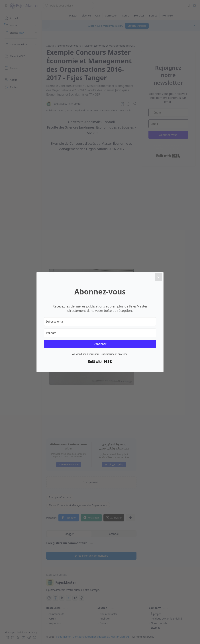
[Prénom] (100, 333)
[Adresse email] (100, 322)
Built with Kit (100, 362)
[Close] (158, 277)
